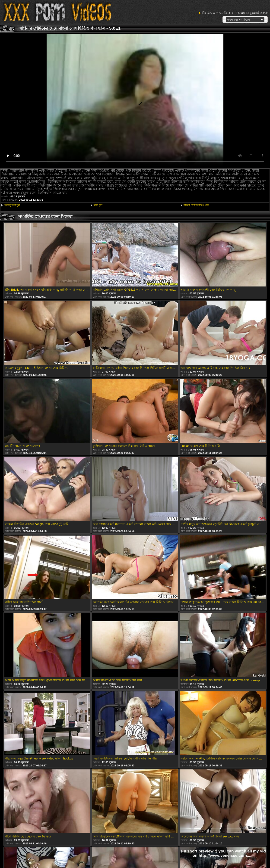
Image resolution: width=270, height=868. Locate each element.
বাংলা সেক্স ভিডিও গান (196, 205)
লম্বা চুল (98, 205)
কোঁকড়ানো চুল (12, 205)
